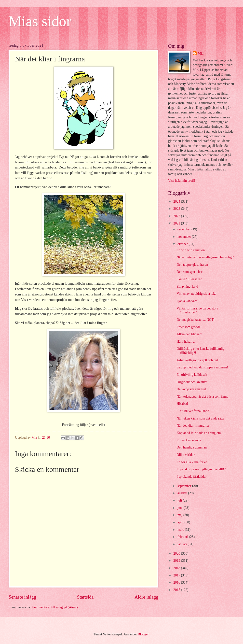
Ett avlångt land (187, 287)
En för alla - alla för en (192, 462)
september (185, 486)
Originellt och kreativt (192, 382)
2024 (177, 202)
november (185, 237)
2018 (177, 568)
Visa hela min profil (182, 181)
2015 (177, 590)
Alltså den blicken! (189, 334)
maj (180, 515)
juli (180, 500)
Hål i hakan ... (186, 342)
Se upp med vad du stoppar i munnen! (202, 367)
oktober (183, 244)
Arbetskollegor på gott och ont (197, 360)
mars (181, 530)
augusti (183, 493)
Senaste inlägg (22, 597)
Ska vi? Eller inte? (189, 279)
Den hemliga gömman (192, 447)
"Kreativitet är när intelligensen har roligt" (205, 257)
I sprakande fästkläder (191, 477)
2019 (177, 561)
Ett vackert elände (189, 440)
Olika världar (185, 455)
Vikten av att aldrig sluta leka (196, 294)
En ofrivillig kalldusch (192, 375)
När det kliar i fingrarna (193, 426)
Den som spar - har (189, 272)
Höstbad (182, 404)
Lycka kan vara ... (189, 301)
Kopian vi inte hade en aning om (199, 433)
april (181, 522)
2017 (177, 575)
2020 (177, 553)
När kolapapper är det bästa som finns (202, 397)
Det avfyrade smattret (191, 389)
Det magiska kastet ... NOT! (196, 320)
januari (183, 544)
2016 (177, 582)
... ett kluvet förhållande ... (194, 411)
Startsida (85, 597)
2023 (177, 209)
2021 (177, 223)
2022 (177, 216)
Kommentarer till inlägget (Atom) (55, 607)
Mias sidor (40, 21)
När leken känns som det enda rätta (200, 418)
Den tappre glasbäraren (192, 265)
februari (183, 537)
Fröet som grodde (188, 327)
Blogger (143, 634)
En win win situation (191, 250)
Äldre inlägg (146, 597)
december (184, 229)
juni (181, 508)
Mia (201, 54)
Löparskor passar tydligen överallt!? (201, 469)
